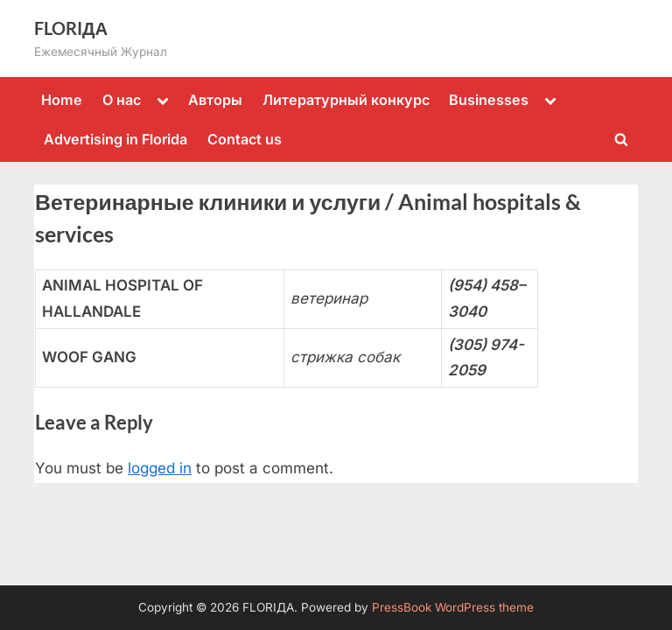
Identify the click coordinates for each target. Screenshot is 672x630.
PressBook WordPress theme (453, 607)
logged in (160, 468)
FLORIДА (71, 28)
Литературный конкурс (346, 100)
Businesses (489, 100)
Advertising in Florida (115, 139)
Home (62, 100)
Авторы (215, 100)
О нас (122, 100)
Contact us (245, 139)
